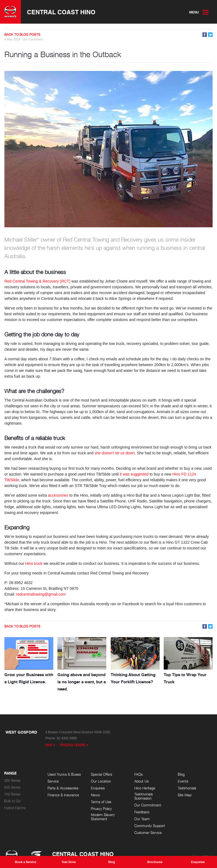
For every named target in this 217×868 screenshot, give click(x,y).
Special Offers (101, 774)
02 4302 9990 (67, 738)
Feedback (142, 812)
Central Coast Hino (61, 12)
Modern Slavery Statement (103, 817)
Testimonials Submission (144, 796)
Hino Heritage (145, 788)
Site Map (185, 795)
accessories (58, 495)
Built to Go (12, 801)
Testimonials (187, 788)
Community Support (150, 826)
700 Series (12, 794)
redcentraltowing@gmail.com (41, 594)
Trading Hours (72, 745)
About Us (141, 781)
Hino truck (34, 563)
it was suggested (134, 474)
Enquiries (98, 788)
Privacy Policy (101, 809)
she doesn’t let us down (115, 453)
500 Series (12, 787)
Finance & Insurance (63, 795)
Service (53, 781)
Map (49, 745)
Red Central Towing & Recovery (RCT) (37, 281)
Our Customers (33, 39)
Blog (181, 774)
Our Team (142, 819)
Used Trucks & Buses (64, 774)
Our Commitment (148, 805)
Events (183, 781)
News (95, 795)
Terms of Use (101, 802)
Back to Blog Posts (22, 34)
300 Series (12, 780)
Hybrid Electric (15, 808)
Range (10, 773)
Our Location (101, 781)
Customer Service (148, 833)
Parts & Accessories (63, 788)
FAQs (138, 774)
